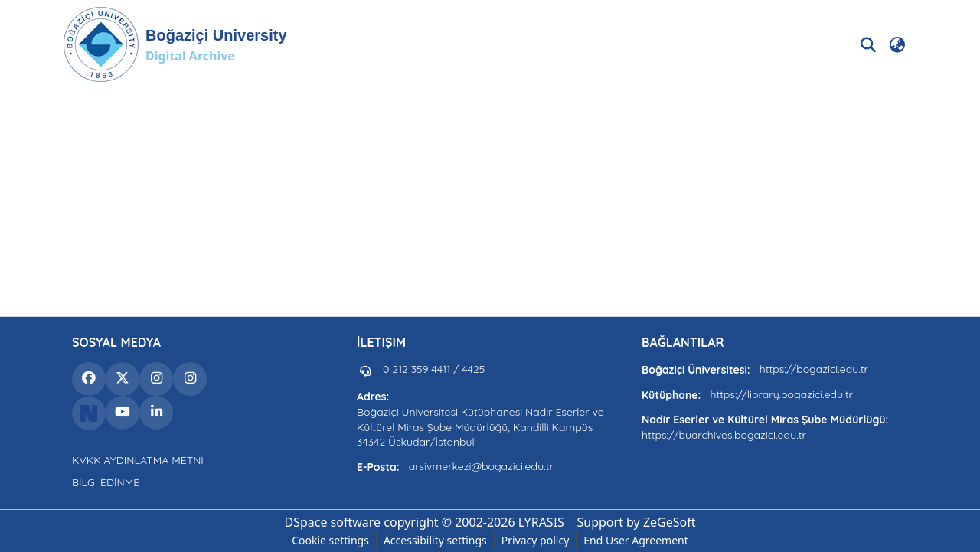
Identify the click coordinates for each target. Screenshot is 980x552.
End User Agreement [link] (636, 540)
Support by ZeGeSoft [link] (637, 522)
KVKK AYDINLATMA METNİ (138, 460)
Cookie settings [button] (330, 540)
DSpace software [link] (332, 522)
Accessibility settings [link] (435, 540)
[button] (175, 44)
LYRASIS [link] (541, 522)
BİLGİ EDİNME (106, 482)
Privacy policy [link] (536, 540)
